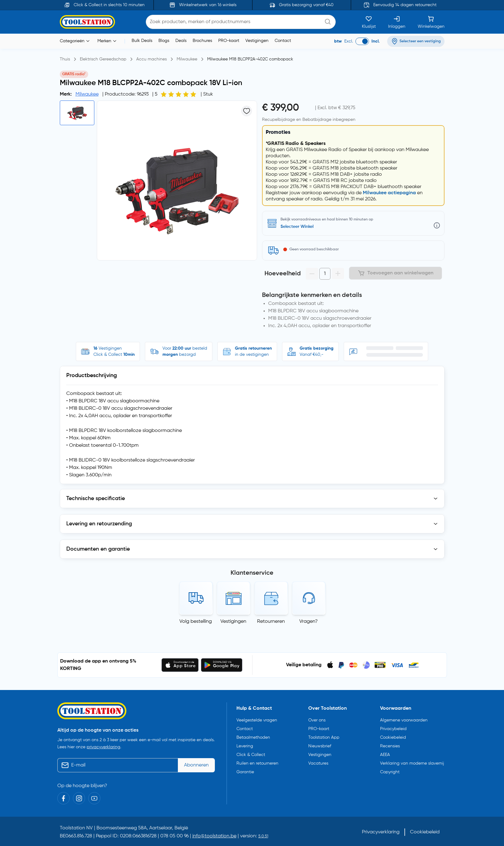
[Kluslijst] (369, 22)
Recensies (390, 745)
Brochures (202, 41)
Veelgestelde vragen (257, 719)
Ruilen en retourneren (257, 762)
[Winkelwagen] (431, 22)
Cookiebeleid (393, 736)
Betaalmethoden (253, 736)
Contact (283, 41)
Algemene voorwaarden (404, 719)
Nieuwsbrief (320, 745)
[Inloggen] (397, 22)
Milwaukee (87, 94)
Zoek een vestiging (299, 227)
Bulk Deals (142, 41)
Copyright (390, 771)
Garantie (245, 771)
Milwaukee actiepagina (389, 193)
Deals (181, 41)
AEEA (385, 754)
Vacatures (318, 762)
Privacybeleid (393, 728)
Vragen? (309, 622)
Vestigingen (257, 41)
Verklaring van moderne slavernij (412, 762)
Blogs (164, 41)
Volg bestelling (196, 622)
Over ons (317, 719)
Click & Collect (251, 754)
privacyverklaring (103, 745)
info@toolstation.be (214, 835)
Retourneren (271, 622)
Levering (245, 745)
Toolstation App (324, 736)
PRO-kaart (229, 41)
